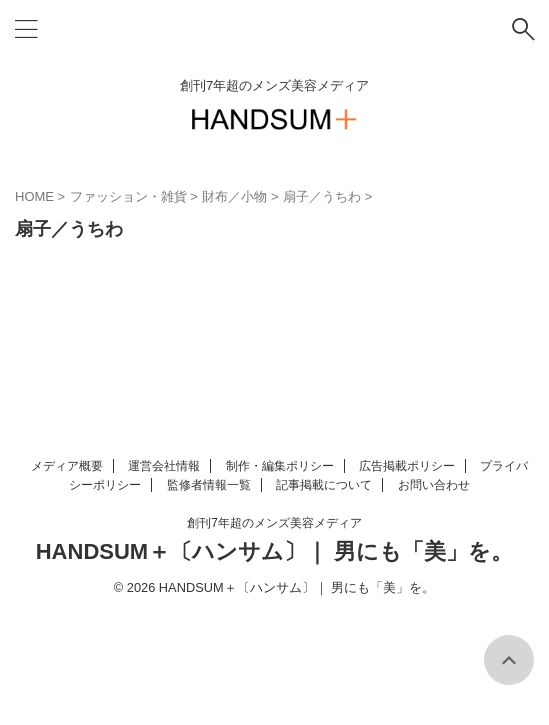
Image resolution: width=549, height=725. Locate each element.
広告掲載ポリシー (407, 466)
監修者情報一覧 (209, 485)
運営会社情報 (164, 466)
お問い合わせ (434, 485)
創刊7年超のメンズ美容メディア (274, 523)
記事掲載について (324, 485)
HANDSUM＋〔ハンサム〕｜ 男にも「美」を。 (275, 551)
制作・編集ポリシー (280, 466)
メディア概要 (67, 466)
